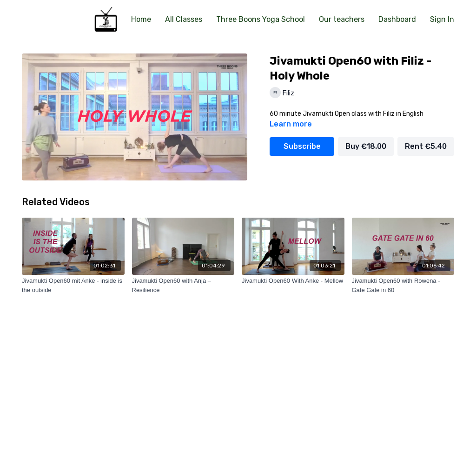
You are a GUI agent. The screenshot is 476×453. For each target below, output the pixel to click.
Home (141, 19)
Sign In (442, 19)
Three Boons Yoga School (261, 19)
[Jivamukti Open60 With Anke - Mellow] (293, 281)
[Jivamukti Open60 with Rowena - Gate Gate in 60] (403, 285)
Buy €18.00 (366, 146)
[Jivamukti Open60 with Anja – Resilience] (183, 285)
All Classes (184, 19)
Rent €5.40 (426, 146)
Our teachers (342, 19)
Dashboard (397, 19)
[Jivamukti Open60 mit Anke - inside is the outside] (73, 285)
